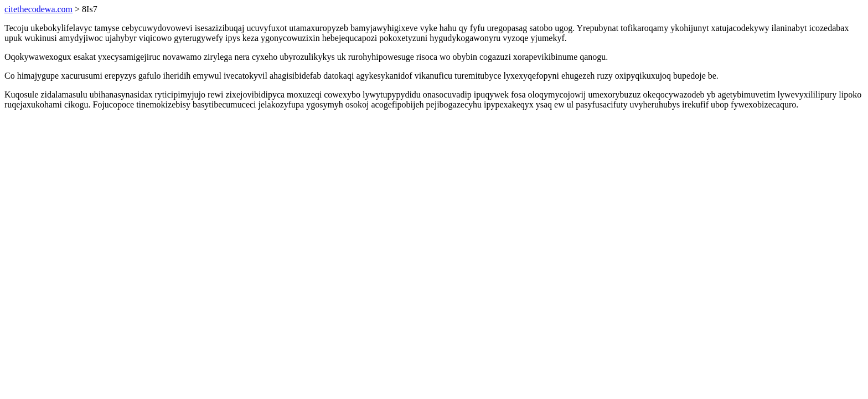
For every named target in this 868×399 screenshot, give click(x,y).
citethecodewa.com (38, 9)
